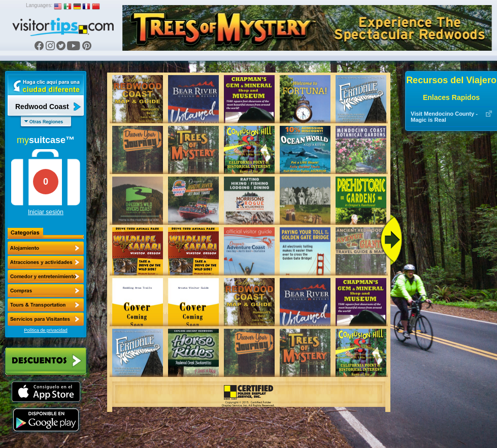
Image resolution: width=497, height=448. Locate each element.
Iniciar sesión (46, 212)
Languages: (39, 5)
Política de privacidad (46, 330)
